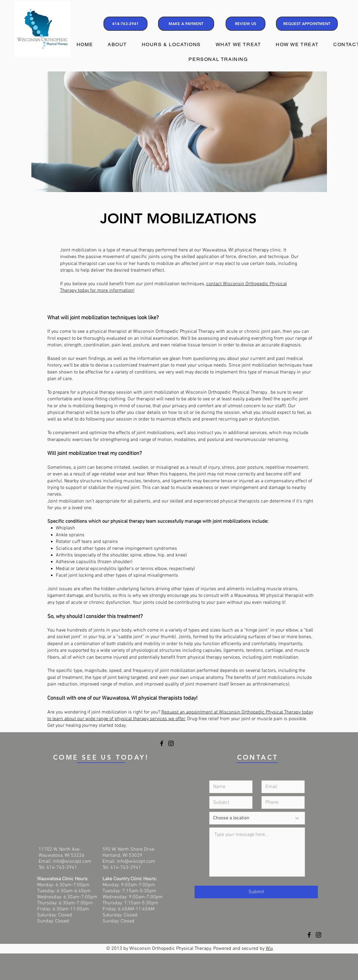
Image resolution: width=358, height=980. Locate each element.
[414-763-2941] (125, 24)
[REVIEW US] (246, 24)
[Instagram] (171, 743)
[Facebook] (162, 743)
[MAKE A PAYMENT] (186, 24)
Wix (269, 949)
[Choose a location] (257, 818)
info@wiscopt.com (72, 862)
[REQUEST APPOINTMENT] (307, 24)
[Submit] (256, 892)
